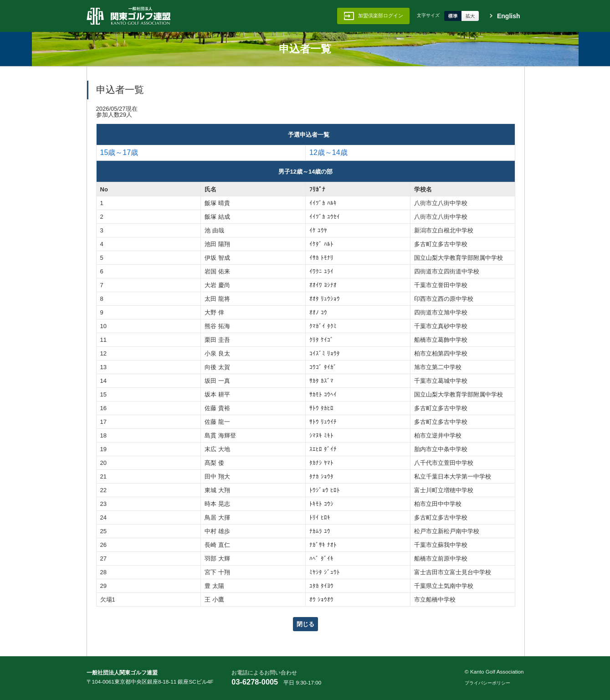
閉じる (305, 624)
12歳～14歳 (328, 153)
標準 (453, 16)
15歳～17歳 (119, 153)
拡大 (470, 16)
